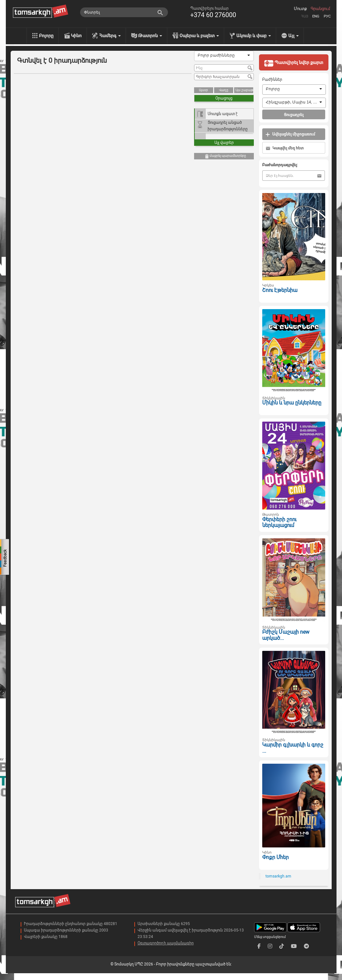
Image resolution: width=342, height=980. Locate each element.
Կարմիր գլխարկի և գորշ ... (293, 748)
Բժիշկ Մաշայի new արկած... (286, 635)
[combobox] (224, 56)
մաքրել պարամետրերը (225, 156)
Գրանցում (320, 9)
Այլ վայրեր (224, 143)
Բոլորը (46, 36)
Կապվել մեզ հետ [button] (285, 148)
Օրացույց (224, 98)
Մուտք (300, 9)
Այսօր (203, 90)
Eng (316, 16)
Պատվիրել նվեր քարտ (294, 63)
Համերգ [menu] (110, 36)
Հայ (305, 16)
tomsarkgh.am (278, 876)
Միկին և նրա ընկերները (292, 403)
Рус (327, 16)
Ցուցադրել (294, 115)
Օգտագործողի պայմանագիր (166, 943)
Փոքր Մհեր (275, 857)
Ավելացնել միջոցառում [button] (290, 134)
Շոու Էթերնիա (280, 290)
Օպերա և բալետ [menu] (199, 36)
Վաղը (224, 90)
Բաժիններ (272, 80)
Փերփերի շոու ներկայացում (279, 522)
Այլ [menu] (294, 36)
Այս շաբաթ (244, 90)
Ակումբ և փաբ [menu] (254, 36)
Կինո (76, 36)
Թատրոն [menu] (150, 36)
